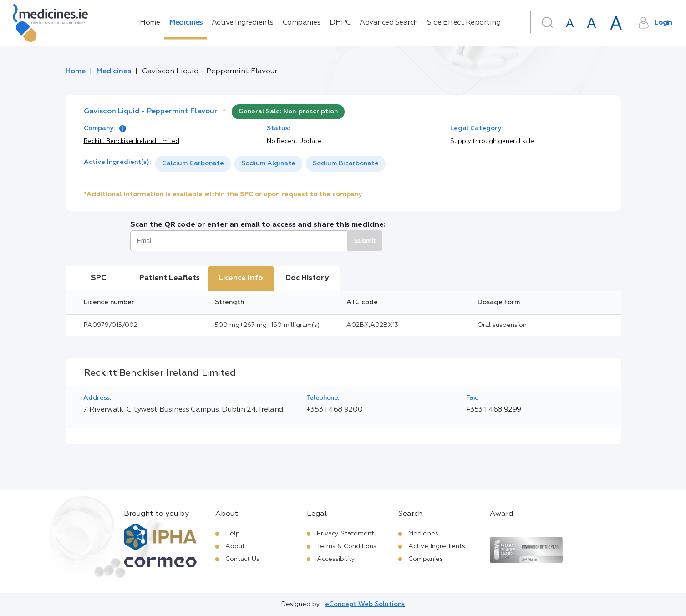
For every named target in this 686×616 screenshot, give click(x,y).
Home (150, 23)
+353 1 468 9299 (494, 410)
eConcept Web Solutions (365, 604)
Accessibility (336, 559)
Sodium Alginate (268, 163)
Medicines (186, 23)
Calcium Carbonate (193, 163)
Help (233, 534)
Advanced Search (389, 23)
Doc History (307, 278)
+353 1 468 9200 (335, 410)
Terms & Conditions (347, 546)
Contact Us (242, 559)
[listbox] (270, 164)
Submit (365, 241)
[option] (193, 164)
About (235, 546)
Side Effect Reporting (464, 23)
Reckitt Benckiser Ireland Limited (132, 141)
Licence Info (241, 278)
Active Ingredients (243, 23)
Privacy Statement (346, 534)
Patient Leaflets (170, 278)
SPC (99, 278)
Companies (302, 23)
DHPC (340, 23)
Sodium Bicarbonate (346, 163)
